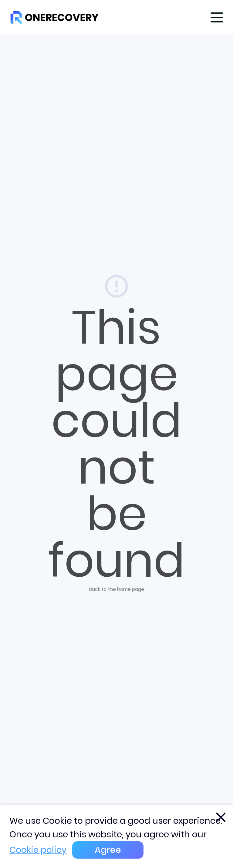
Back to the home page (117, 589)
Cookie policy (38, 850)
